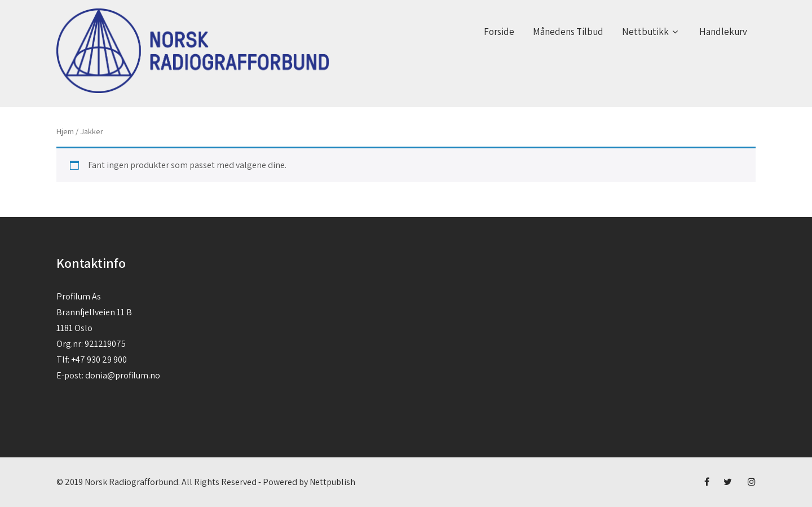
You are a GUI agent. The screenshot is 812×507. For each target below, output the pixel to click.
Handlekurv (723, 32)
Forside (499, 32)
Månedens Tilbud (568, 32)
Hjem (65, 131)
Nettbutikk (651, 32)
